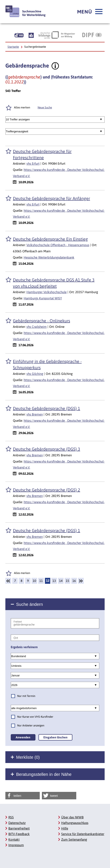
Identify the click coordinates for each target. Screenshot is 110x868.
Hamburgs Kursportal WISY (43, 298)
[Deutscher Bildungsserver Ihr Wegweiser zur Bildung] (57, 35)
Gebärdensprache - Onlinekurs (41, 321)
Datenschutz (17, 823)
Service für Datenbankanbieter (83, 834)
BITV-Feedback (19, 834)
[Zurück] (8, 581)
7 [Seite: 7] (15, 581)
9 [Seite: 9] (28, 581)
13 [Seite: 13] (54, 581)
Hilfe (65, 828)
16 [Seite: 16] (74, 581)
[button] (90, 12)
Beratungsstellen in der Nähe (44, 774)
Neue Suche (45, 107)
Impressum (16, 845)
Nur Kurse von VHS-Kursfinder (35, 717)
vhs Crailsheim (37, 327)
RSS (11, 817)
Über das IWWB (72, 817)
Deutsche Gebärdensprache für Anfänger (51, 198)
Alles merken (22, 107)
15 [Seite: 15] (67, 581)
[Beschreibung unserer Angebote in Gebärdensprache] (19, 35)
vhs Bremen (35, 414)
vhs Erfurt (33, 163)
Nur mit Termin (26, 696)
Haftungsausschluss (75, 823)
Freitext (18, 622)
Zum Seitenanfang (74, 839)
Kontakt (14, 839)
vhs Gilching (35, 374)
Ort (16, 638)
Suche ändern (30, 604)
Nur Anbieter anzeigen (31, 725)
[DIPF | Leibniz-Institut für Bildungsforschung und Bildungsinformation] (92, 35)
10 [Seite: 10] (34, 581)
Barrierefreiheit (19, 828)
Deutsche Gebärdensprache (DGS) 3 (47, 449)
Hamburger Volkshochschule (47, 292)
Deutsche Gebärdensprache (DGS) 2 (47, 490)
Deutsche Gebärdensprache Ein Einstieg (50, 239)
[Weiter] (81, 581)
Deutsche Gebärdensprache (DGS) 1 (47, 408)
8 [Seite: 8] (21, 581)
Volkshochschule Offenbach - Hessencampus (58, 245)
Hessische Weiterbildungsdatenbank (49, 257)
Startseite (13, 47)
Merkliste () (28, 757)
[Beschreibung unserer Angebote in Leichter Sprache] (31, 35)
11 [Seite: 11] (41, 581)
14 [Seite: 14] (61, 581)
